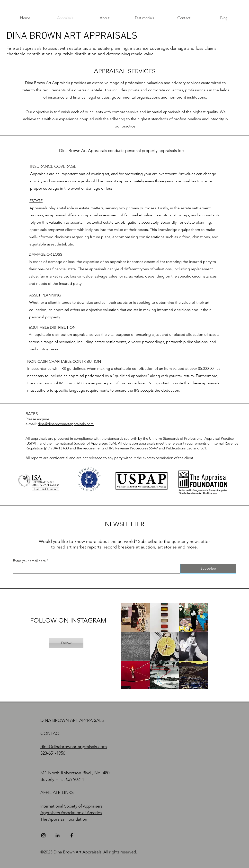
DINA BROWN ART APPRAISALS (72, 36)
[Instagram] (43, 835)
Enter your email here (29, 561)
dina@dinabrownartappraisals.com (66, 424)
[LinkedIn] (58, 835)
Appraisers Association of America (71, 813)
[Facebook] (72, 835)
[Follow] (66, 643)
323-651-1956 (53, 753)
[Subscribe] (208, 569)
